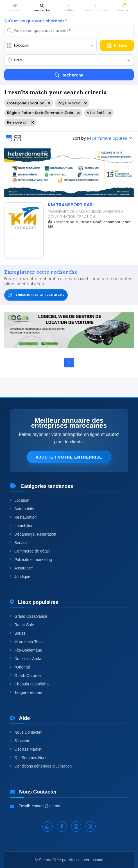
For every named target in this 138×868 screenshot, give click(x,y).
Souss (18, 633)
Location (20, 500)
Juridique (20, 577)
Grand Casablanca (29, 616)
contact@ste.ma (46, 806)
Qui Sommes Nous (29, 758)
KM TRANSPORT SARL (71, 205)
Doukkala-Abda (26, 659)
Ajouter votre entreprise (69, 457)
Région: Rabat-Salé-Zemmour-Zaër (40, 113)
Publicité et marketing (31, 560)
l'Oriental (20, 667)
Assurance (21, 568)
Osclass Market (26, 749)
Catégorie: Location (26, 103)
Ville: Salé (96, 113)
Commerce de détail (30, 551)
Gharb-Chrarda (25, 676)
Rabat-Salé (22, 625)
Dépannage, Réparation (33, 534)
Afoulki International (86, 860)
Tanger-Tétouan (26, 692)
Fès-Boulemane (26, 650)
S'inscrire (20, 741)
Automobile (22, 509)
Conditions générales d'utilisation (41, 766)
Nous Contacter (26, 732)
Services (20, 543)
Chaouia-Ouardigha (29, 684)
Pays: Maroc (69, 103)
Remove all (17, 122)
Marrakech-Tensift (28, 642)
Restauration (23, 517)
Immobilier (21, 526)
